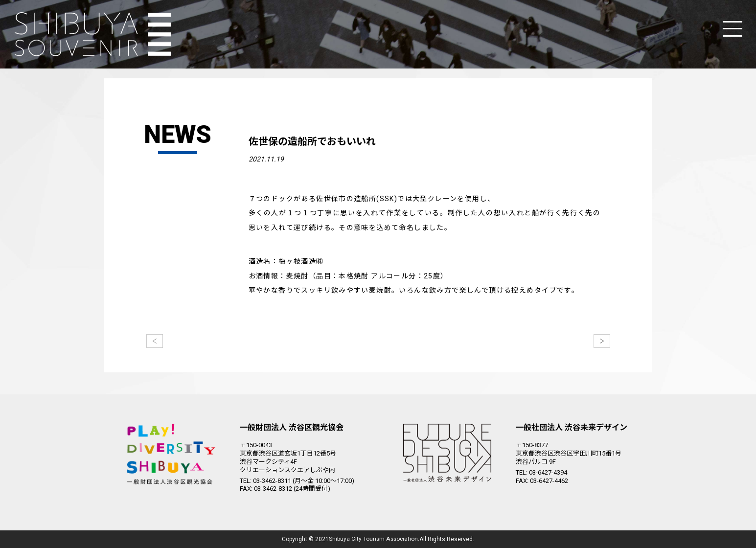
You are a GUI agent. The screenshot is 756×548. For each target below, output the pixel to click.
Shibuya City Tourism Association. (374, 539)
